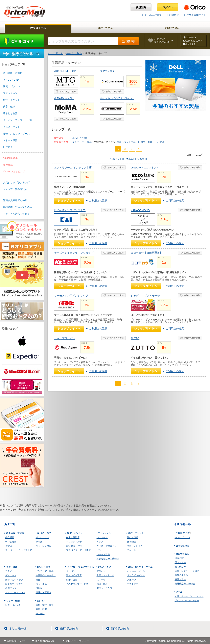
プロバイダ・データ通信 (78, 550)
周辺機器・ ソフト (75, 546)
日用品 (142, 142)
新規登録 (141, 7)
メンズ (100, 542)
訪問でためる (182, 546)
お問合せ (173, 15)
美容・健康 (9, 107)
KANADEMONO (140, 210)
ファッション (10, 93)
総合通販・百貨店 (13, 73)
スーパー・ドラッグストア (19, 550)
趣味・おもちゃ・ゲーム (16, 134)
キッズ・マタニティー (108, 546)
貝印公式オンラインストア (70, 210)
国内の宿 (179, 558)
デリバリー (102, 571)
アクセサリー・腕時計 (108, 559)
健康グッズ (11, 588)
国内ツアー (180, 562)
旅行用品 (132, 542)
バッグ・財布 (103, 554)
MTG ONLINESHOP (65, 71)
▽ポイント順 (117, 159)
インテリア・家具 (82, 142)
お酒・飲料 (102, 584)
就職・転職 (41, 609)
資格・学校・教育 (45, 605)
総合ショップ (42, 537)
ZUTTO (135, 338)
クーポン (71, 571)
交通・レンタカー (136, 546)
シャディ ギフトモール (145, 296)
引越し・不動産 (156, 142)
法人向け (40, 613)
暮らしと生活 (10, 113)
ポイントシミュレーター (187, 600)
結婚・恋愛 (72, 580)
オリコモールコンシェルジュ (189, 596)
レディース (102, 537)
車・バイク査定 (74, 575)
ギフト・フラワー (106, 588)
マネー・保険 (10, 140)
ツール (179, 592)
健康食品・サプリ (14, 584)
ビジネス (8, 147)
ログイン (168, 7)
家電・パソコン (11, 86)
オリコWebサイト (195, 15)
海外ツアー (180, 579)
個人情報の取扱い (45, 641)
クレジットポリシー (77, 641)
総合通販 (10, 537)
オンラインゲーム (136, 575)
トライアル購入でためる (16, 214)
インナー (101, 550)
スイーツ (101, 580)
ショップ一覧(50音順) (15, 189)
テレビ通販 (11, 542)
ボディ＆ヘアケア (14, 580)
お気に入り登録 (66, 91)
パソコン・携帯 (74, 542)
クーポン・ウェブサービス (18, 120)
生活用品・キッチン (46, 575)
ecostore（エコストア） (145, 168)
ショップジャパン (65, 338)
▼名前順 (131, 159)
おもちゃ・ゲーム (136, 571)
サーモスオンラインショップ (71, 296)
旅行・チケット (11, 100)
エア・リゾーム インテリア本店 (73, 168)
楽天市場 (8, 165)
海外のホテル (181, 575)
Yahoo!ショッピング (14, 171)
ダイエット (11, 575)
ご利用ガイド (22, 41)
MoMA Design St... (64, 98)
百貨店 (9, 546)
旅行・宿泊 (133, 537)
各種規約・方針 (16, 641)
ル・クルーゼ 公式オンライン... (117, 98)
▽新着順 (142, 159)
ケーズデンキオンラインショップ (74, 253)
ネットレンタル (43, 546)
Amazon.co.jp (10, 158)
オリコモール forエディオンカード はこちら (194, 41)
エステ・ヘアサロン (15, 592)
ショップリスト (182, 537)
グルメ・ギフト (11, 127)
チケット (132, 550)
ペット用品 (130, 142)
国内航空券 (180, 567)
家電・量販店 (73, 537)
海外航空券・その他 (185, 584)
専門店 (39, 542)
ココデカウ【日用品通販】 (146, 253)
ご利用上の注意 (98, 201)
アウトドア (133, 584)
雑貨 (119, 142)
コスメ (9, 571)
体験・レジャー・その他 (187, 571)
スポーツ (132, 580)
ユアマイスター (109, 71)
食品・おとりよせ (106, 575)
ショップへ (69, 201)
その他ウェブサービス (77, 584)
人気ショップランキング (16, 183)
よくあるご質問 (152, 15)
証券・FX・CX (13, 605)
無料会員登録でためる (15, 200)
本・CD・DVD (11, 80)
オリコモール (18, 628)
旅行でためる (22, 54)
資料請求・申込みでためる (18, 207)
